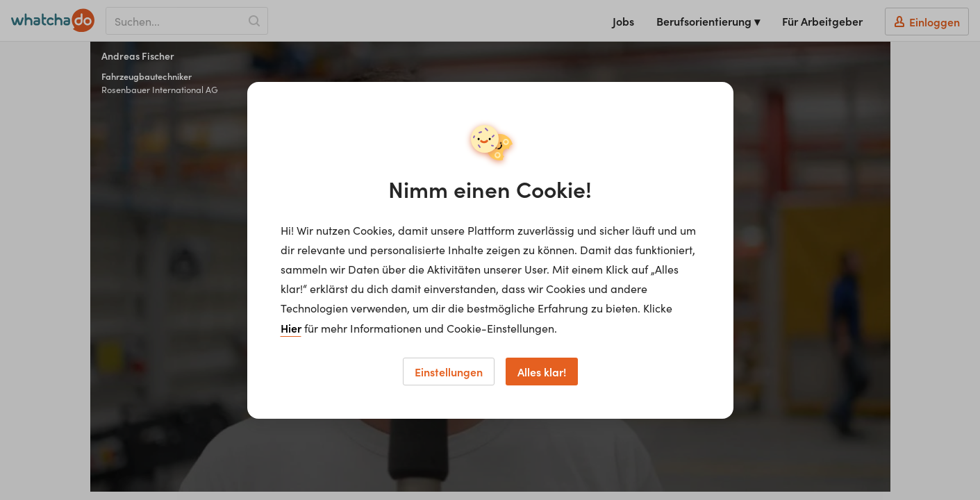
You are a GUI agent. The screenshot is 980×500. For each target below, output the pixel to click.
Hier (291, 328)
